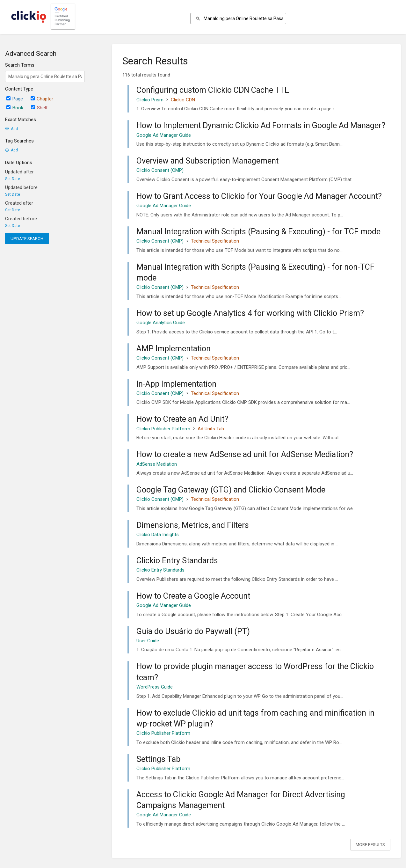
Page (15, 99)
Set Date (13, 179)
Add (11, 129)
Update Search (27, 238)
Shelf (39, 108)
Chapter (42, 99)
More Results (370, 844)
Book (15, 108)
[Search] (199, 19)
